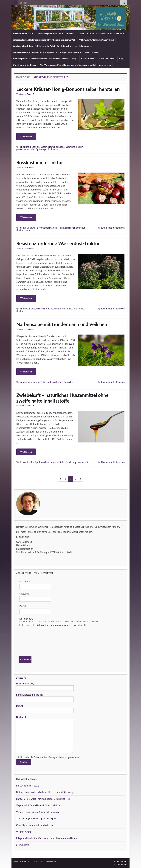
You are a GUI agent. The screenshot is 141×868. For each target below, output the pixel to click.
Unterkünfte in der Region (25, 65)
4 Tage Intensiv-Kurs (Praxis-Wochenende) (80, 52)
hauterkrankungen (29, 228)
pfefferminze (22, 149)
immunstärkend (28, 309)
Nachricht (45, 734)
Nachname (25, 581)
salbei (32, 149)
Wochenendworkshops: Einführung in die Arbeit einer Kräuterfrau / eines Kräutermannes (53, 46)
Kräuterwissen (89, 59)
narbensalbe (53, 382)
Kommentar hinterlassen (113, 228)
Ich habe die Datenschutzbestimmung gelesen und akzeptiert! (54, 625)
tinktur (20, 230)
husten (44, 147)
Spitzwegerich (43, 149)
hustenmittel (57, 462)
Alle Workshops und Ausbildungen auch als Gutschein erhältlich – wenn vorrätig (75, 65)
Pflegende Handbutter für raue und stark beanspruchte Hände (46, 838)
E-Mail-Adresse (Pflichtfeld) (45, 698)
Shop (75, 59)
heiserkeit (35, 147)
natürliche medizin (74, 147)
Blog (121, 59)
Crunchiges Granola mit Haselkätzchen (35, 825)
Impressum (121, 861)
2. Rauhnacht (23, 845)
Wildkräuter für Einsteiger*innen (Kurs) (96, 40)
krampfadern (45, 228)
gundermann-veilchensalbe (33, 382)
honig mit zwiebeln (40, 462)
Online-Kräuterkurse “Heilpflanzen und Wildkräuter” (102, 34)
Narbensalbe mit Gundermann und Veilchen (62, 324)
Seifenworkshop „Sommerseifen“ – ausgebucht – (35, 52)
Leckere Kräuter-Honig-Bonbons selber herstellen (68, 89)
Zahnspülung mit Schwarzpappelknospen (36, 819)
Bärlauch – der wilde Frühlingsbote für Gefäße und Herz (43, 799)
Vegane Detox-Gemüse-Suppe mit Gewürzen (38, 812)
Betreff (45, 709)
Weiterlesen (26, 136)
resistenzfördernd (45, 309)
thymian (54, 149)
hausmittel (25, 462)
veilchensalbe (66, 382)
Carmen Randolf (108, 59)
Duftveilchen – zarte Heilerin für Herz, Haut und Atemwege (45, 792)
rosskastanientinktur (75, 228)
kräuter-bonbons (56, 147)
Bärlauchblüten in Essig (27, 786)
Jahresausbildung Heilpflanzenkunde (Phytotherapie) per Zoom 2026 (44, 40)
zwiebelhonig (70, 462)
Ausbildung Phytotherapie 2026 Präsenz (56, 34)
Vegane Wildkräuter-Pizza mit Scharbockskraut (39, 805)
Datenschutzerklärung (44, 757)
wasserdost (67, 309)
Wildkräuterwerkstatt (24, 34)
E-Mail (24, 606)
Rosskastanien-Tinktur (40, 162)
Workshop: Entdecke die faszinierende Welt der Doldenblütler (41, 59)
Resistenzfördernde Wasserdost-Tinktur (58, 243)
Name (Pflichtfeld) (45, 686)
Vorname (24, 594)
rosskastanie (58, 228)
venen (27, 230)
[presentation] (32, 642)
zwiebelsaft (83, 462)
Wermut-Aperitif (24, 832)
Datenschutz (26, 619)
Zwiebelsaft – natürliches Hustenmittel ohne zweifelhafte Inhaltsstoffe (62, 398)
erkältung (25, 147)
